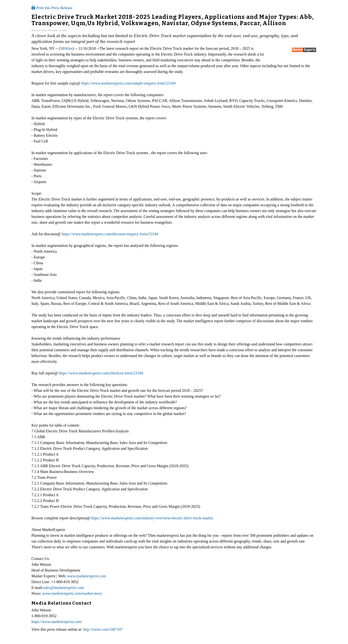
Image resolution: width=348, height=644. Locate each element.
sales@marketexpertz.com (63, 588)
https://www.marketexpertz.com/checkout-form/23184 (101, 373)
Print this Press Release (52, 8)
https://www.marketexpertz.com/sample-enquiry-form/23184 (128, 83)
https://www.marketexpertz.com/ (57, 622)
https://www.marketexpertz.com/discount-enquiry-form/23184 (110, 234)
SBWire (66, 48)
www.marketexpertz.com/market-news (72, 593)
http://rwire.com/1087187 (103, 629)
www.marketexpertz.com (87, 576)
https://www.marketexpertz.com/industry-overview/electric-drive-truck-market (152, 518)
